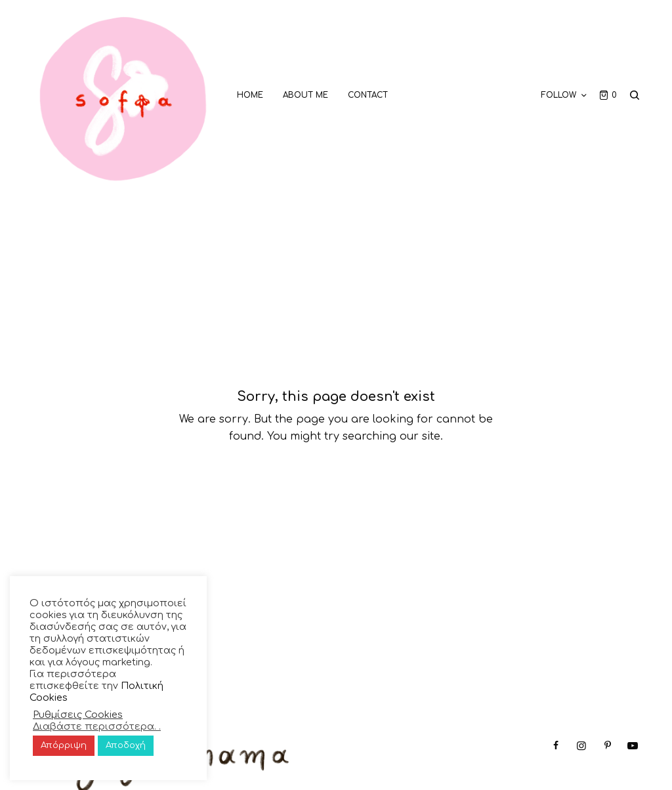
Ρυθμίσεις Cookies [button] (78, 715)
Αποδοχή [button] (126, 745)
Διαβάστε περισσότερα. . (97, 726)
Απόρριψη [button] (64, 745)
